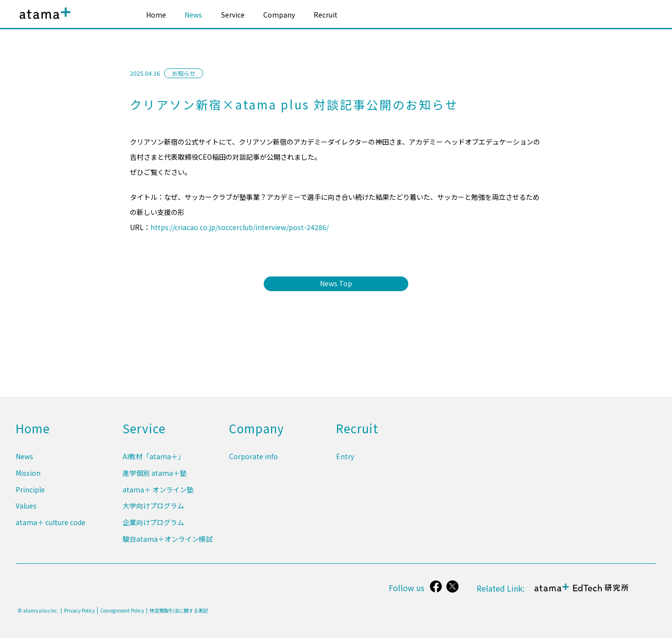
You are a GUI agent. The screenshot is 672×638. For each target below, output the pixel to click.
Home (156, 15)
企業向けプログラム (153, 525)
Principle (30, 495)
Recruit (325, 15)
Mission (28, 480)
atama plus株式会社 (43, 21)
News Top (336, 283)
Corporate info (253, 465)
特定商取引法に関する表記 (179, 611)
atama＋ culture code (51, 525)
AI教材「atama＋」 (154, 465)
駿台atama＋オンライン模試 (168, 540)
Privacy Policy (79, 611)
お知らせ (184, 73)
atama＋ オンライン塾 (158, 495)
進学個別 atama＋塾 (155, 480)
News (193, 15)
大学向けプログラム (153, 510)
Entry (345, 465)
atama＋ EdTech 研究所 (582, 593)
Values (26, 510)
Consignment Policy (122, 610)
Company (279, 15)
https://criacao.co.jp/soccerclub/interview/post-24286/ (240, 227)
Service (233, 15)
